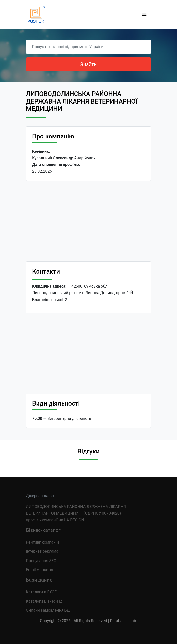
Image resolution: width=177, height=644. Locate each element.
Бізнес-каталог (43, 530)
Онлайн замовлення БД (48, 610)
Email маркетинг (41, 570)
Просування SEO (41, 561)
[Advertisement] (88, 221)
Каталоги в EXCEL (42, 592)
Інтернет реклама (42, 551)
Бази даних (39, 580)
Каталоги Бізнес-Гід (44, 601)
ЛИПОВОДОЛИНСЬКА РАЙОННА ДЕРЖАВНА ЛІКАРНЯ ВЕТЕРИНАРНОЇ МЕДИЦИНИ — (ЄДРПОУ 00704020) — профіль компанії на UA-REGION (76, 513)
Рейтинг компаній (42, 542)
